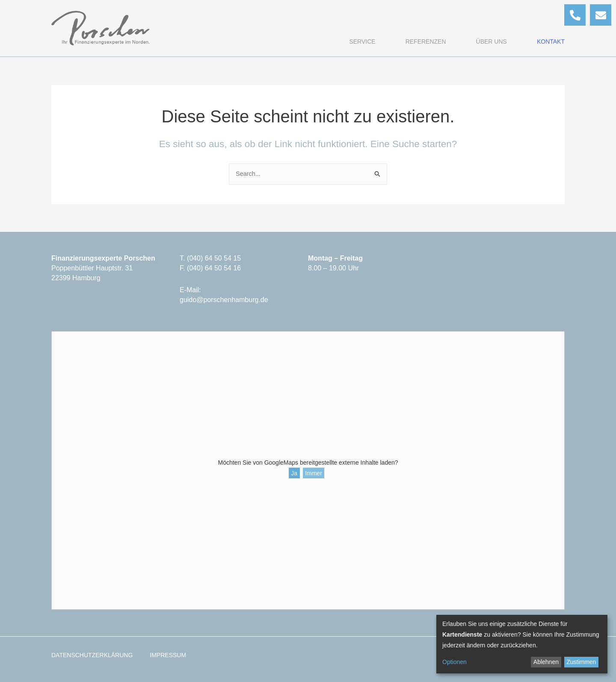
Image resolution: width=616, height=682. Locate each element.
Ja (294, 473)
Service (362, 42)
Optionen (455, 662)
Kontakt (551, 42)
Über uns (492, 42)
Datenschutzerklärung (92, 655)
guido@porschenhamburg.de (224, 300)
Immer (314, 473)
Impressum (168, 655)
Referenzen (426, 42)
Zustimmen (581, 662)
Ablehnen (546, 662)
